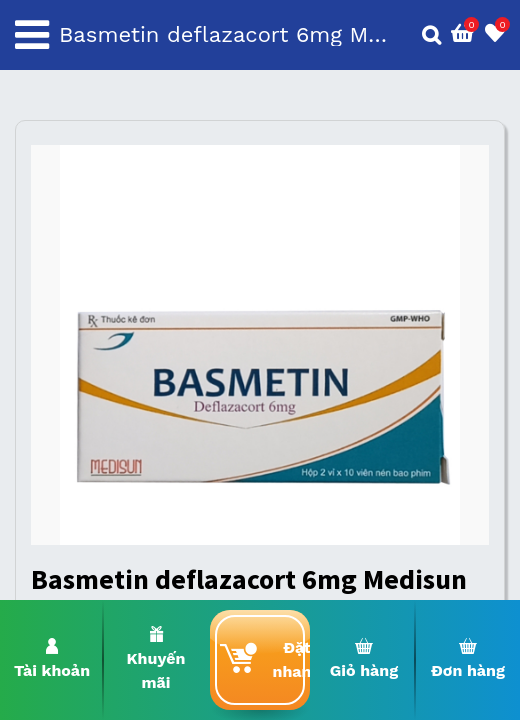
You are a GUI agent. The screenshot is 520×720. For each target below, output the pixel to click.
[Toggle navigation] (32, 35)
